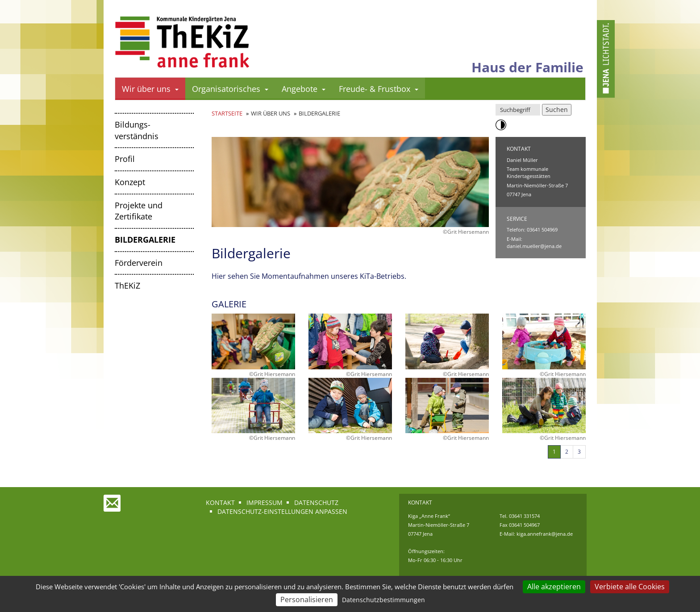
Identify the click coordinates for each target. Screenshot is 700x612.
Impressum (265, 502)
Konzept (130, 182)
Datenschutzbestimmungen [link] (383, 600)
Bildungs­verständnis (137, 130)
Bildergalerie (145, 240)
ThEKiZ (127, 285)
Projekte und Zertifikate (139, 211)
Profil (125, 159)
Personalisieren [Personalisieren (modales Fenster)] (307, 600)
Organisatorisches (230, 89)
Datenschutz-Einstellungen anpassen (282, 511)
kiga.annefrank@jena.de (545, 534)
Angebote (304, 89)
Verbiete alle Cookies (630, 587)
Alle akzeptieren (554, 587)
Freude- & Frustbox (379, 89)
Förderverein (139, 263)
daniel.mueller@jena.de (534, 246)
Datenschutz (316, 502)
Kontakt (220, 502)
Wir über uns (150, 89)
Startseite (227, 113)
